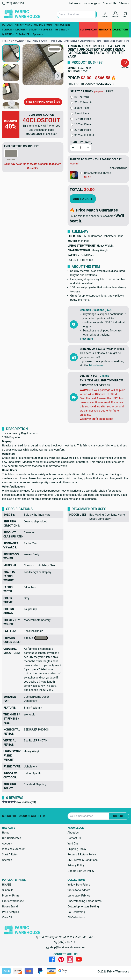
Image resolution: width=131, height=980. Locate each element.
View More (86, 339)
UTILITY (34, 30)
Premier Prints (11, 896)
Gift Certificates (12, 838)
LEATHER (21, 30)
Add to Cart (83, 199)
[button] (58, 76)
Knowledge (92, 3)
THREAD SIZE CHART (118, 168)
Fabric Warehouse (13, 901)
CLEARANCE (24, 34)
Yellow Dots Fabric (79, 885)
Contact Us (110, 3)
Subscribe (119, 816)
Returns (75, 3)
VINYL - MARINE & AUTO (39, 25)
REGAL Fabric (84, 68)
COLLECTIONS (120, 30)
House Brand (10, 907)
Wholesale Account (14, 849)
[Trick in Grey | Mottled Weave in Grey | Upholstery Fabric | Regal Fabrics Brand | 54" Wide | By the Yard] (43, 65)
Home (6, 833)
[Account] (116, 14)
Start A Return (11, 854)
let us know (96, 365)
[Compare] (105, 14)
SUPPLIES (48, 30)
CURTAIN (8, 30)
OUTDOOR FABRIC (13, 25)
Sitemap (124, 3)
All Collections (76, 917)
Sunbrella (8, 890)
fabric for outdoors (79, 890)
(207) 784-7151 (13, 3)
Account (7, 844)
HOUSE (6, 885)
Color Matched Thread (98, 173)
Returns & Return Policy (82, 854)
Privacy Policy (76, 865)
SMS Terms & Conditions (83, 860)
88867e (36, 638)
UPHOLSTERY (64, 25)
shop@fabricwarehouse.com (65, 947)
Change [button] (104, 376)
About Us (73, 833)
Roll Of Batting (76, 912)
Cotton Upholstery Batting (83, 907)
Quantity (81, 142)
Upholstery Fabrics (79, 896)
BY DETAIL (62, 30)
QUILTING (8, 34)
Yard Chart (74, 844)
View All (7, 917)
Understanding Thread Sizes (85, 901)
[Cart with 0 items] (125, 14)
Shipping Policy (77, 849)
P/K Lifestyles (10, 912)
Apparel (38, 34)
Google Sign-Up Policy (81, 871)
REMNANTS (105, 30)
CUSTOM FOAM (89, 30)
